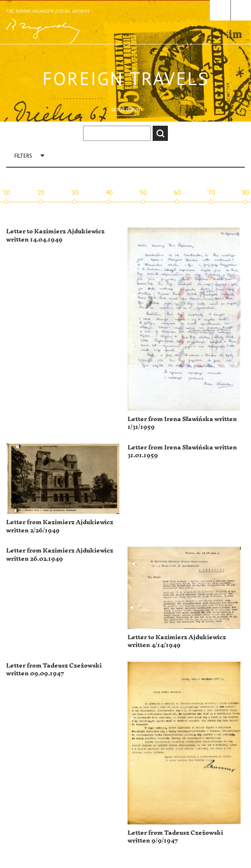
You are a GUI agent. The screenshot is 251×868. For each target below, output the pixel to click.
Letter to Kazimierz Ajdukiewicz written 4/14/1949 (177, 641)
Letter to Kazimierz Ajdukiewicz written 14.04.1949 (55, 236)
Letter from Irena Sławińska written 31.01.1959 (182, 452)
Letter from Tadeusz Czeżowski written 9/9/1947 (175, 837)
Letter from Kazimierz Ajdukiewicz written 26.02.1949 (60, 555)
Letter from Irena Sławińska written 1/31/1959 (182, 423)
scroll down (125, 109)
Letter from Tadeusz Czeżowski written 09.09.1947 (54, 670)
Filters (23, 156)
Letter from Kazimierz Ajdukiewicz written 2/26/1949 (60, 526)
